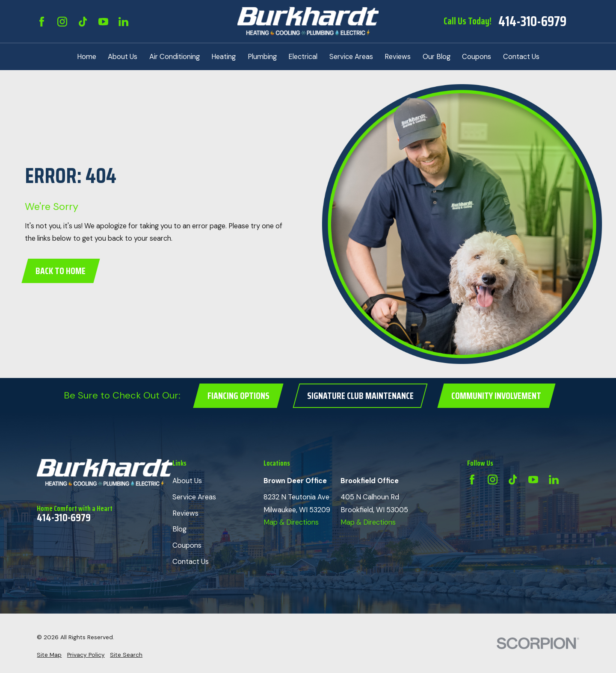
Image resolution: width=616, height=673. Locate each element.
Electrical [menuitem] (303, 57)
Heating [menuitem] (224, 57)
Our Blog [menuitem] (437, 57)
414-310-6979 (532, 21)
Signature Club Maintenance (360, 396)
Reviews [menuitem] (398, 57)
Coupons (187, 545)
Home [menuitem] (87, 57)
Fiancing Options (238, 396)
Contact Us (191, 562)
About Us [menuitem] (123, 57)
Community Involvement (496, 396)
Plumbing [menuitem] (262, 57)
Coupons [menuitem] (477, 57)
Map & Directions (291, 522)
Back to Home (61, 271)
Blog (179, 529)
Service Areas (194, 497)
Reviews (185, 513)
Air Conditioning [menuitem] (175, 57)
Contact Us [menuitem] (521, 57)
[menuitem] (49, 655)
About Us (187, 481)
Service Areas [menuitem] (351, 57)
